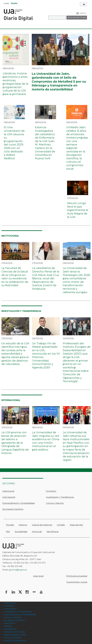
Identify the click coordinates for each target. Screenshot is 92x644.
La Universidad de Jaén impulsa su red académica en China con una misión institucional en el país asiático (46, 441)
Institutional (10, 623)
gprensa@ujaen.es (18, 570)
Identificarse (53, 532)
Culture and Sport (13, 638)
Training (8, 626)
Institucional (8, 491)
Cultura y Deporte (55, 503)
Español (14, 3)
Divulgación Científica (13, 509)
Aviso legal (38, 576)
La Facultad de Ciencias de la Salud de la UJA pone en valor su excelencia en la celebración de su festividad (15, 277)
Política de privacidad (77, 576)
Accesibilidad (21, 532)
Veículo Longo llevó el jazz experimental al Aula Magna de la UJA (78, 210)
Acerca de (37, 532)
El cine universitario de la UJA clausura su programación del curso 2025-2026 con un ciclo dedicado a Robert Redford (14, 143)
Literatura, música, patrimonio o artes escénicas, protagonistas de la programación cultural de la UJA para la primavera (15, 84)
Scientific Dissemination (15, 641)
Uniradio (61, 525)
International (10, 629)
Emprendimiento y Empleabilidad (19, 503)
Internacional (9, 497)
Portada (10, 525)
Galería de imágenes (42, 525)
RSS (8, 532)
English (6, 3)
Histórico (23, 525)
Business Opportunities (15, 635)
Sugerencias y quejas (77, 582)
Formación (51, 491)
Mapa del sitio (76, 525)
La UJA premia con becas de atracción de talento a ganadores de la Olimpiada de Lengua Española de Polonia (15, 443)
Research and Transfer (15, 632)
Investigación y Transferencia (60, 497)
